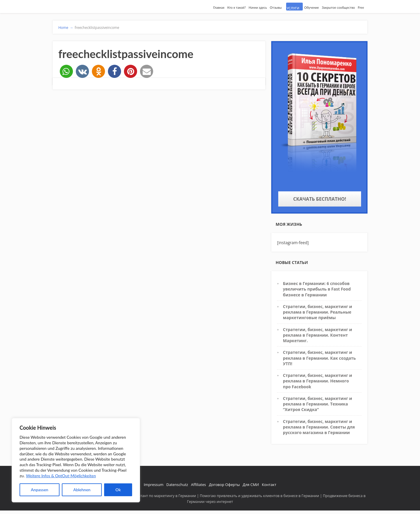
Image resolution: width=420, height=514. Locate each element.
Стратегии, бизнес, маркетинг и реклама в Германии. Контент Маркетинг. (317, 335)
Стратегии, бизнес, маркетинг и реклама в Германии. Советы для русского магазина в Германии (319, 427)
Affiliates (198, 485)
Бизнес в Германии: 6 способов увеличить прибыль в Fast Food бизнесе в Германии (317, 289)
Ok (118, 490)
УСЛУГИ (293, 8)
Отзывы (276, 7)
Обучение (311, 7)
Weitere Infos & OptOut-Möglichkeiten (61, 476)
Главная (219, 7)
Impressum (154, 485)
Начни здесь (258, 7)
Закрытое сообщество (338, 7)
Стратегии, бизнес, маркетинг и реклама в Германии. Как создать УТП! (319, 358)
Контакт (269, 485)
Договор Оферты (224, 485)
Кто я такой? (236, 7)
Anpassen (40, 490)
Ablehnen (82, 490)
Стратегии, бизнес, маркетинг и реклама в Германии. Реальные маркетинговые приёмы (317, 312)
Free (361, 7)
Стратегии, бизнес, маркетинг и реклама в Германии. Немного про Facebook (317, 381)
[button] (66, 71)
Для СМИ (251, 485)
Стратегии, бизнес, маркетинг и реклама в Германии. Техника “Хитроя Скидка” (317, 404)
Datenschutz (177, 485)
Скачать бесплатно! (320, 199)
